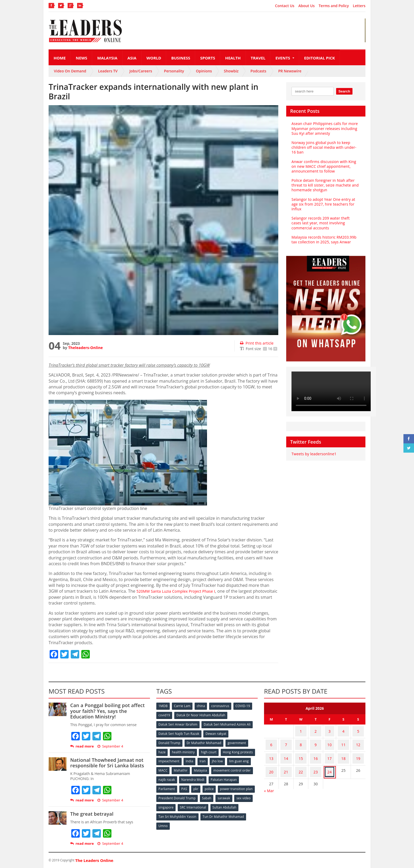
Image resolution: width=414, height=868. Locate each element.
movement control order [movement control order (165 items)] (177, 776)
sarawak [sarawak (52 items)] (165, 802)
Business (181, 58)
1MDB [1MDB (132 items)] (163, 706)
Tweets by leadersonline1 (313, 454)
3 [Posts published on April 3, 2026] (330, 730)
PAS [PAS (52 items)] (218, 785)
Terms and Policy (334, 6)
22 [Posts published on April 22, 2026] (303, 761)
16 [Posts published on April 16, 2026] (318, 750)
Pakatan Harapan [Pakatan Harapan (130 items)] (172, 785)
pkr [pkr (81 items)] (231, 785)
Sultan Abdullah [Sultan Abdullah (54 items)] (171, 811)
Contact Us (285, 6)
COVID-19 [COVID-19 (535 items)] (246, 706)
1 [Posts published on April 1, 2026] (303, 730)
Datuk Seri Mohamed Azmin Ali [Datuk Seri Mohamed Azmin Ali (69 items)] (227, 724)
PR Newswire (290, 71)
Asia (132, 58)
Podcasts (258, 71)
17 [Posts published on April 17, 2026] (330, 750)
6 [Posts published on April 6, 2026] (272, 740)
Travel (258, 58)
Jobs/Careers (141, 71)
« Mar (269, 778)
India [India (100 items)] (227, 758)
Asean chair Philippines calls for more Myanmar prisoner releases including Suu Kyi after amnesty (324, 128)
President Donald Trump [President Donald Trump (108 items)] (216, 793)
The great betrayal (91, 814)
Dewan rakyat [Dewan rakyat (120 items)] (216, 732)
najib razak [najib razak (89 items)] (211, 776)
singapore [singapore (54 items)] (207, 802)
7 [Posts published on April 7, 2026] (287, 740)
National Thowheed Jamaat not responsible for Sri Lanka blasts (106, 763)
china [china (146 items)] (203, 706)
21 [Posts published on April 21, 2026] (287, 761)
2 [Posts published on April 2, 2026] (318, 730)
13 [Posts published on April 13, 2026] (272, 750)
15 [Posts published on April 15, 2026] (303, 750)
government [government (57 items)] (238, 741)
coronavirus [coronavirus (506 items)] (223, 706)
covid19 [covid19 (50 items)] (165, 715)
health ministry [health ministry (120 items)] (184, 750)
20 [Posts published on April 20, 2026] (272, 761)
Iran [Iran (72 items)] (241, 758)
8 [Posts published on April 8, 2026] (303, 740)
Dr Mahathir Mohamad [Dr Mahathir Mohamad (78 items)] (204, 741)
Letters (359, 6)
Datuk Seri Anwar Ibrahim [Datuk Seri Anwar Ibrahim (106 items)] (178, 724)
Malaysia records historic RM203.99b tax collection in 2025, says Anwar (323, 240)
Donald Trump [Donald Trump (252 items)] (170, 741)
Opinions (204, 71)
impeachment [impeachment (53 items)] (206, 758)
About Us (307, 6)
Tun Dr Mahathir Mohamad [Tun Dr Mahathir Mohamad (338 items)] (179, 820)
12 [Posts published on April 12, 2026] (358, 740)
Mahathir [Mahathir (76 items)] (226, 767)
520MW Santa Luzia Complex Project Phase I (180, 591)
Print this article (256, 343)
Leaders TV (108, 71)
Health (233, 58)
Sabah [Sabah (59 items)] (246, 793)
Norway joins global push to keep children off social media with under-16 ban (325, 147)
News (81, 58)
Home (60, 58)
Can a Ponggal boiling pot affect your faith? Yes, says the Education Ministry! (110, 711)
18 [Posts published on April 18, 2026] (342, 750)
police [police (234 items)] (245, 785)
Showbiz (231, 71)
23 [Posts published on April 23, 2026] (318, 761)
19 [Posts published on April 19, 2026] (358, 750)
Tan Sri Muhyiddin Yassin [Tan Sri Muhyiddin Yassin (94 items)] (208, 811)
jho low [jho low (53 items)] (164, 767)
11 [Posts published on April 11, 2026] (342, 740)
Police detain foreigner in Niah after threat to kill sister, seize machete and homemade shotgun (324, 185)
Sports (208, 58)
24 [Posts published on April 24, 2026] (330, 761)
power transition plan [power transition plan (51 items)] (175, 793)
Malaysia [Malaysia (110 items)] (246, 767)
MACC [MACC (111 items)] (208, 767)
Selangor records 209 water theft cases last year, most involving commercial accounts (325, 223)
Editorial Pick (320, 58)
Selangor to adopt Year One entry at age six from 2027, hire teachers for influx (322, 204)
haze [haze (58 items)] (162, 750)
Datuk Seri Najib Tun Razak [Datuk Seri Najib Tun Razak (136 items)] (179, 732)
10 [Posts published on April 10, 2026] (330, 740)
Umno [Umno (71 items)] (211, 820)
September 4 (110, 746)
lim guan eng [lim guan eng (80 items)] (186, 767)
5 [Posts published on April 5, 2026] (358, 730)
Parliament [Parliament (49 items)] (200, 785)
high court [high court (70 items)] (210, 750)
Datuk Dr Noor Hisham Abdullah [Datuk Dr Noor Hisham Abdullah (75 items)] (201, 715)
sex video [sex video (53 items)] (185, 802)
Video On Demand (70, 71)
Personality (174, 71)
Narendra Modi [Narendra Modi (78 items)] (237, 776)
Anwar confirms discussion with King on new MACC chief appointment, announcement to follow (326, 166)
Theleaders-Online (85, 348)
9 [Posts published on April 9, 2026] (318, 740)
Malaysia (107, 58)
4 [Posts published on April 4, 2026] (342, 730)
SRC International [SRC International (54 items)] (234, 802)
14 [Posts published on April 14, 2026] (287, 750)
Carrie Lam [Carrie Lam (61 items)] (183, 706)
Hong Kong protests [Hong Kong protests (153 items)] (174, 758)
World (154, 58)
